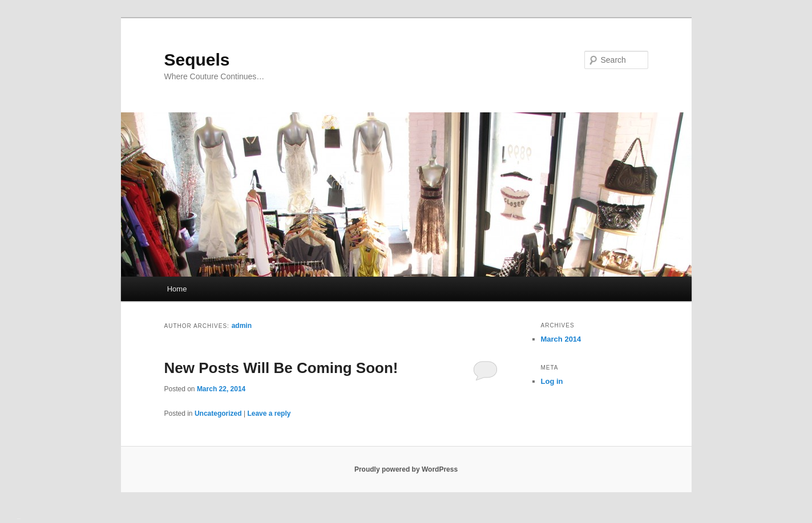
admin (242, 326)
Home (177, 289)
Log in (552, 381)
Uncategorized (218, 413)
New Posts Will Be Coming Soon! (281, 368)
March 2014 (561, 339)
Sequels (197, 60)
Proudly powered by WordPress (406, 469)
